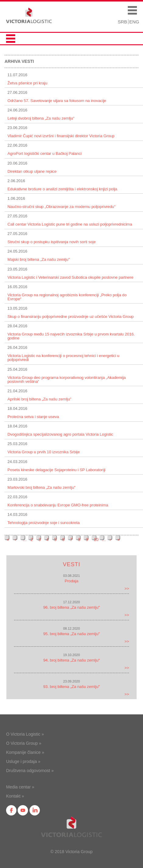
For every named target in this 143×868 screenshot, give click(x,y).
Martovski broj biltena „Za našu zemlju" (42, 487)
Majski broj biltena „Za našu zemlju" (39, 259)
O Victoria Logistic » (25, 734)
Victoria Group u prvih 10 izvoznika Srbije (44, 452)
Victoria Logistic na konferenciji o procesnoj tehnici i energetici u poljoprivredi (64, 358)
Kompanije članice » (25, 752)
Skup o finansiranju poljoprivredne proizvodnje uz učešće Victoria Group (71, 317)
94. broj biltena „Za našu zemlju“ (71, 660)
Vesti (71, 564)
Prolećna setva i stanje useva (33, 417)
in (35, 810)
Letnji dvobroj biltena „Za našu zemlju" (41, 118)
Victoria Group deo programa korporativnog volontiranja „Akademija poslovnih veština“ (67, 380)
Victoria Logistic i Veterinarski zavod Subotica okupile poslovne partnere (71, 277)
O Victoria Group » (24, 743)
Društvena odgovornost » (30, 771)
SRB (122, 22)
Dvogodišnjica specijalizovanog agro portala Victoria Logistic (60, 434)
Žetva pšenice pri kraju (28, 83)
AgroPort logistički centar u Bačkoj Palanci (45, 153)
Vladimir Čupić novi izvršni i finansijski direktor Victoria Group (61, 136)
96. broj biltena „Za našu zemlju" (71, 607)
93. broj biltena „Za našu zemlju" (71, 687)
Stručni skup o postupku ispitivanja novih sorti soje (52, 242)
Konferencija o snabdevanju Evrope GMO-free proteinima (58, 505)
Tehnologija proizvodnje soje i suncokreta (44, 523)
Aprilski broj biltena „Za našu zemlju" (40, 399)
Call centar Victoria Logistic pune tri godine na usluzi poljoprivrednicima (70, 224)
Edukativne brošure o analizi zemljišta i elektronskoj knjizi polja (63, 189)
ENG (134, 22)
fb (11, 810)
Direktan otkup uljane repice (32, 171)
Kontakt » (15, 796)
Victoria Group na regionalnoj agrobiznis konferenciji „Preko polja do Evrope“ (67, 297)
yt (23, 810)
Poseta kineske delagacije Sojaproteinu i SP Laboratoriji (57, 470)
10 (96, 540)
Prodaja (72, 581)
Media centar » (20, 787)
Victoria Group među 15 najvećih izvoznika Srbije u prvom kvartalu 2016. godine (71, 336)
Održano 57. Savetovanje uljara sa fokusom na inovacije (57, 101)
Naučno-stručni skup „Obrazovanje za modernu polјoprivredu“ (62, 207)
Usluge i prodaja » (23, 761)
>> (127, 589)
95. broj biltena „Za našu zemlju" (71, 634)
